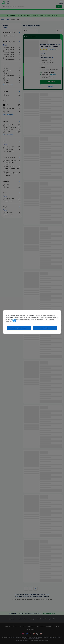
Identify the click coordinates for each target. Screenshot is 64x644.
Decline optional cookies (19, 328)
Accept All (45, 328)
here (14, 320)
